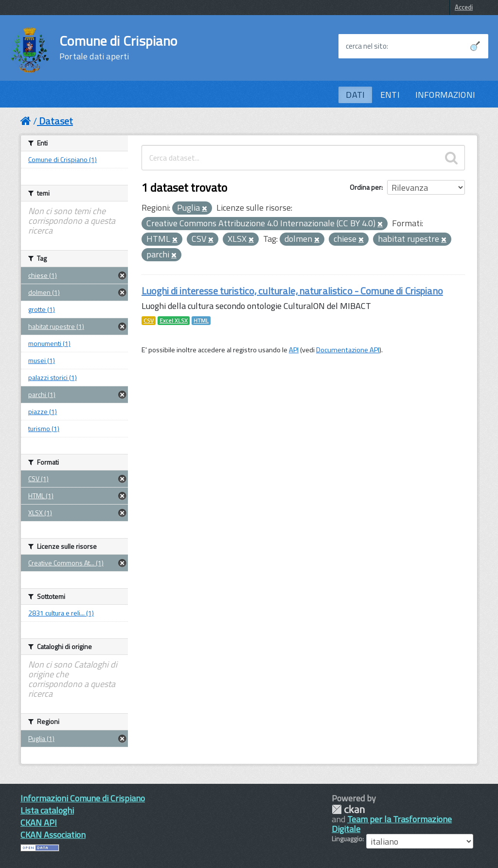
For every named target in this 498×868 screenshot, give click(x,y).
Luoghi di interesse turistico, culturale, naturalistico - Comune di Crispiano (292, 291)
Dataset (56, 121)
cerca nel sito (366, 46)
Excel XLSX (174, 321)
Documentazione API (348, 350)
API (294, 350)
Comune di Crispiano (118, 48)
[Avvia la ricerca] (475, 46)
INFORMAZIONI (445, 95)
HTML (201, 321)
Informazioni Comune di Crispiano (83, 798)
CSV (149, 321)
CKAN (348, 809)
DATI (355, 95)
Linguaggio (347, 839)
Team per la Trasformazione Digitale (392, 824)
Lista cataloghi (47, 810)
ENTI (390, 95)
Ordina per (365, 187)
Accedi (464, 7)
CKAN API (39, 823)
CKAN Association (53, 835)
